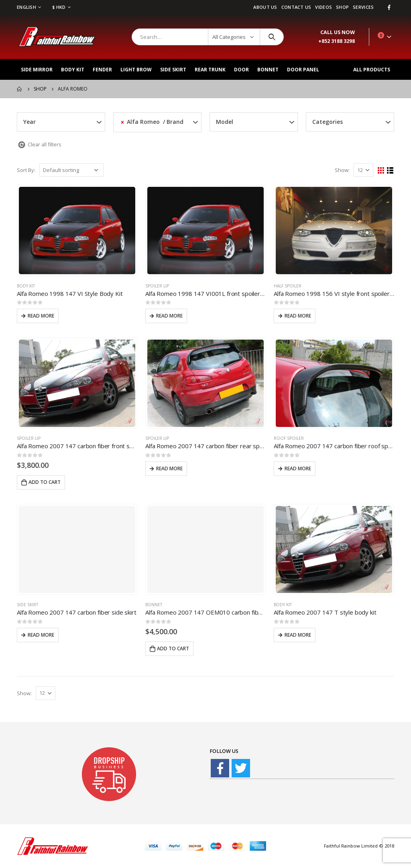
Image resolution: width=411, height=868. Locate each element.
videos (324, 7)
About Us (265, 7)
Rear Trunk (210, 70)
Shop (342, 7)
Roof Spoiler (289, 438)
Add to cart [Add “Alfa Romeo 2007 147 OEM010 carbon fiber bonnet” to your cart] (173, 648)
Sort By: (26, 170)
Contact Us (296, 7)
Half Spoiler (288, 286)
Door (241, 70)
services (363, 7)
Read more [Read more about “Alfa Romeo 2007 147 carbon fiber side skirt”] (41, 635)
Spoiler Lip (157, 286)
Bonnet (268, 70)
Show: (342, 170)
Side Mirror (37, 70)
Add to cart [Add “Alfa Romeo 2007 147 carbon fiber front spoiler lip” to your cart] (45, 482)
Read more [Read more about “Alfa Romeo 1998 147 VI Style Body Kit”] (41, 316)
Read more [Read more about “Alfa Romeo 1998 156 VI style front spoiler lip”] (298, 316)
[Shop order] (71, 170)
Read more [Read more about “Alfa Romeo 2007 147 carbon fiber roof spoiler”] (298, 468)
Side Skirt (173, 70)
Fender (102, 70)
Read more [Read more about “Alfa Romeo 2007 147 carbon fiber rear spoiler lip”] (169, 468)
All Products (372, 70)
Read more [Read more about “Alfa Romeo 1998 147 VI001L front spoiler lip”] (169, 316)
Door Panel (303, 70)
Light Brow (136, 70)
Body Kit (73, 70)
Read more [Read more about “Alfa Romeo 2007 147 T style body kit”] (298, 635)
